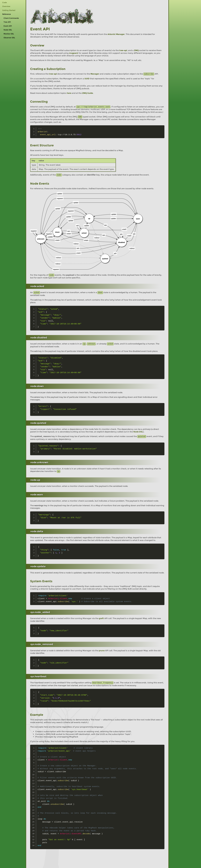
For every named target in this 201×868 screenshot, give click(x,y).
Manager (95, 74)
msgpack (74, 53)
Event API (8, 26)
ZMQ (136, 50)
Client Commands (11, 18)
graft (101, 617)
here (69, 93)
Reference (7, 14)
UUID (87, 78)
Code (5, 3)
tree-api (123, 50)
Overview (6, 6)
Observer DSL (9, 38)
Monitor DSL (9, 34)
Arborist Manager (116, 34)
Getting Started (9, 10)
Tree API (7, 22)
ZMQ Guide (88, 93)
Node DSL (8, 30)
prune (102, 649)
